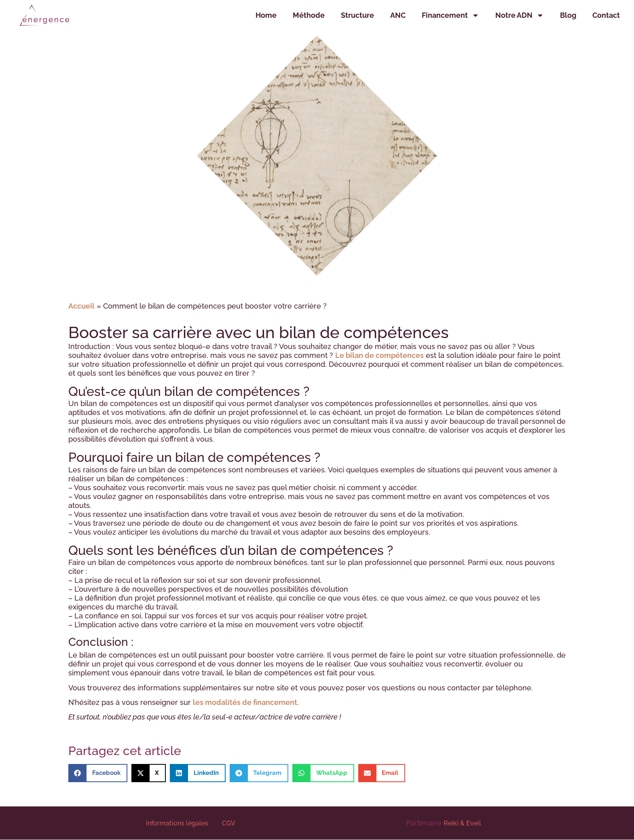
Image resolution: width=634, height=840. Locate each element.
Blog (568, 15)
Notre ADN (520, 15)
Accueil (81, 306)
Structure (357, 15)
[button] (98, 773)
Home (266, 15)
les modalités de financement (245, 702)
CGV (229, 823)
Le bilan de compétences (379, 355)
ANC (398, 15)
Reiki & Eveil (462, 823)
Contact (606, 15)
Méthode (309, 15)
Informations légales (178, 823)
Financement (450, 15)
